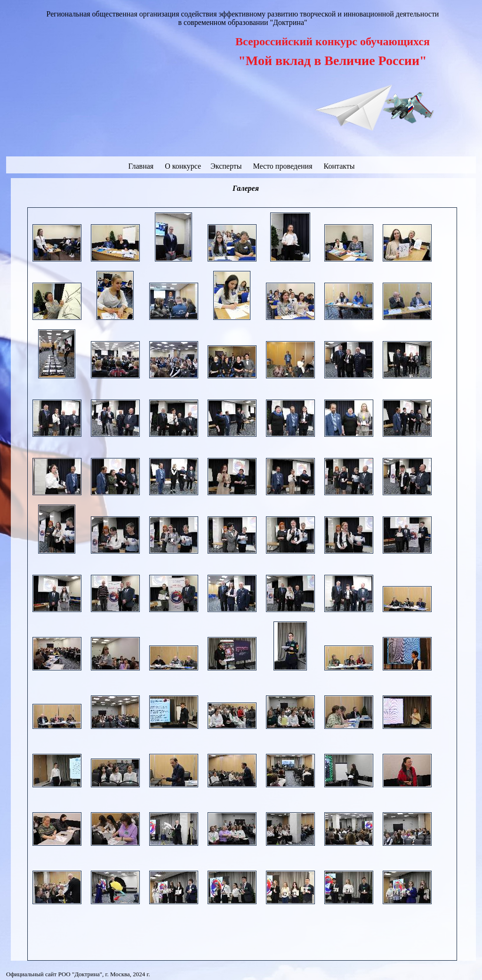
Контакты (339, 166)
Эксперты (227, 166)
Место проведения (282, 166)
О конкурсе (184, 166)
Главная (141, 166)
